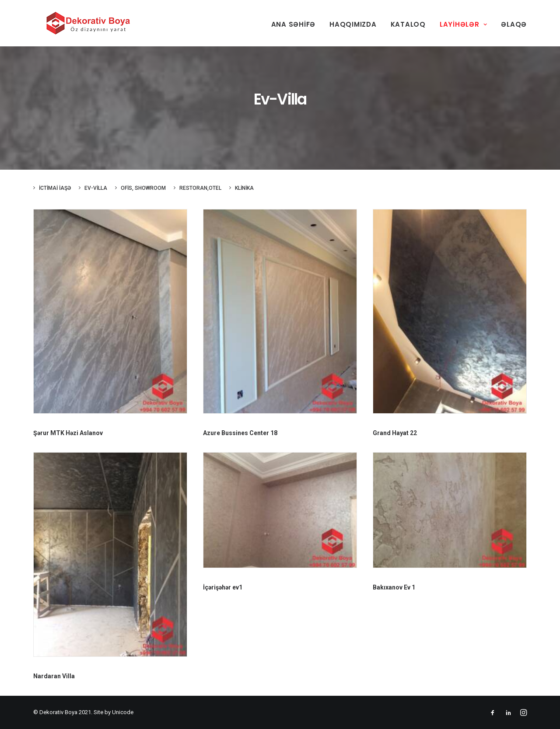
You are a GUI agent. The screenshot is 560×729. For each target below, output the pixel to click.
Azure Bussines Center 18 (240, 433)
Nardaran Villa (54, 676)
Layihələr (463, 24)
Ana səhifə (294, 24)
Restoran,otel (200, 188)
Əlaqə (514, 24)
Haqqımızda (353, 24)
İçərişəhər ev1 (223, 587)
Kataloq (408, 24)
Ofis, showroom (143, 188)
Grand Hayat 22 (395, 433)
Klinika (244, 188)
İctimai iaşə (55, 188)
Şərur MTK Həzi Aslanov (68, 433)
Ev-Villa (96, 188)
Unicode (123, 712)
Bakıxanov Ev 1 (394, 587)
